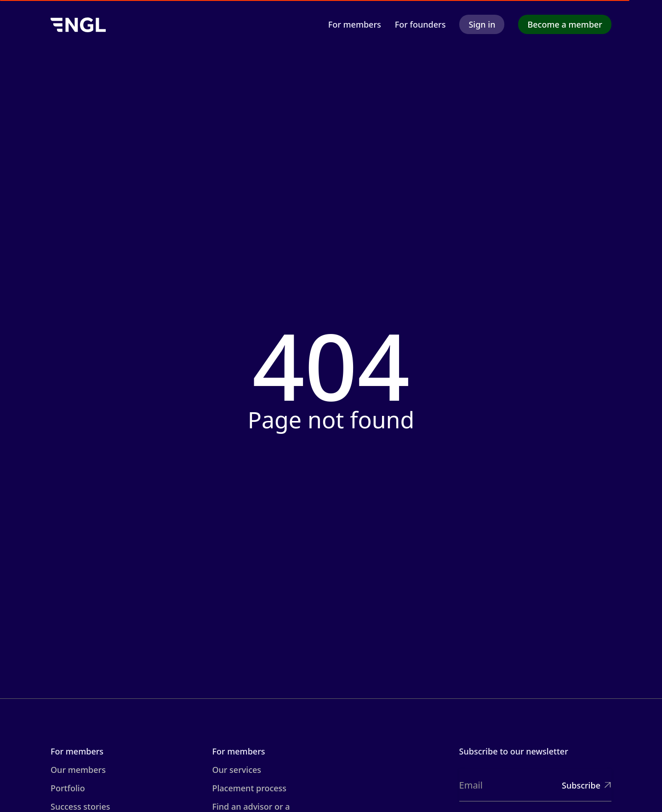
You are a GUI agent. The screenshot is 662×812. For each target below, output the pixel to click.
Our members (78, 770)
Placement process (249, 788)
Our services (237, 770)
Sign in (482, 24)
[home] (78, 24)
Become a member (565, 24)
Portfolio (68, 788)
